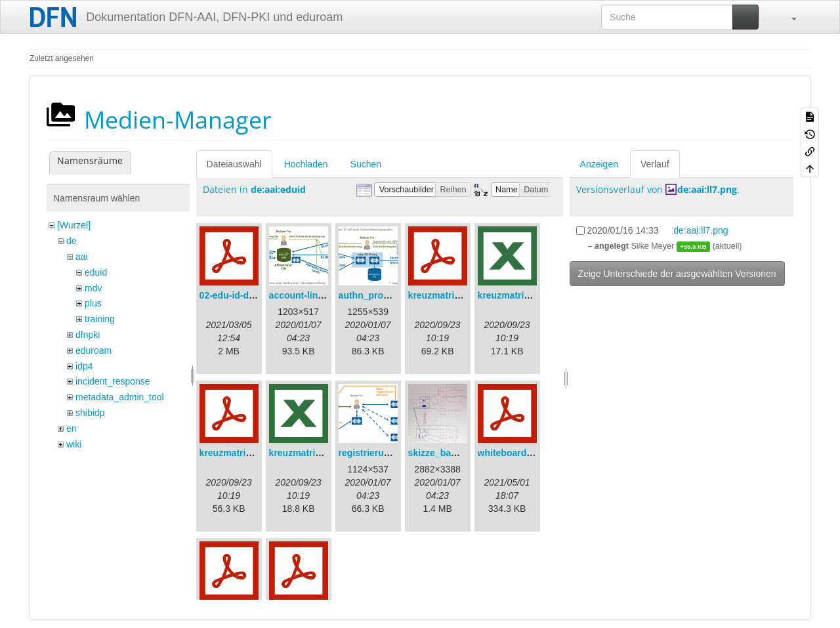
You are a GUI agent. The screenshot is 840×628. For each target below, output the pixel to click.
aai (82, 257)
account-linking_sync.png (326, 295)
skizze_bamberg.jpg (452, 453)
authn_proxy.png (376, 295)
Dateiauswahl (234, 164)
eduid (96, 272)
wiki (74, 444)
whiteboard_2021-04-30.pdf (537, 453)
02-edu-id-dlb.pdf (237, 295)
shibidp (90, 413)
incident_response (113, 381)
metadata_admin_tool (120, 397)
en (72, 429)
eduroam (94, 350)
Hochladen (306, 164)
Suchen (366, 164)
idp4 (84, 366)
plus (93, 303)
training (100, 319)
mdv (93, 288)
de (72, 241)
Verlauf (655, 164)
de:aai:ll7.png (707, 189)
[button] (787, 17)
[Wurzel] (74, 225)
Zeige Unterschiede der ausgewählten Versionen (677, 274)
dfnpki (88, 335)
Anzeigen (599, 164)
